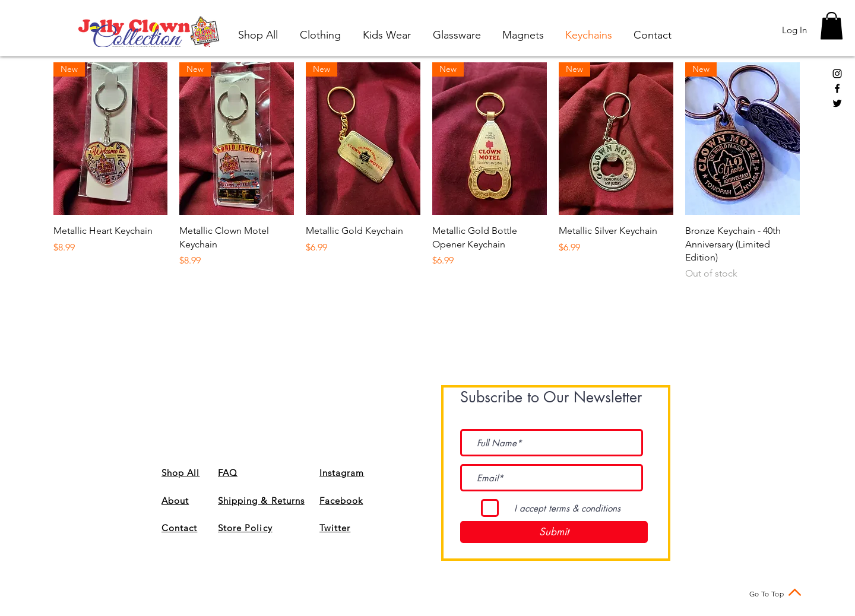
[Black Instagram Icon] (837, 74)
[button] (832, 26)
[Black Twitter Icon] (837, 103)
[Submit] (554, 532)
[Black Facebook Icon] (837, 88)
